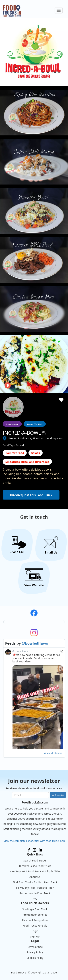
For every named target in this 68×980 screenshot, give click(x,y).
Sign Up (35, 936)
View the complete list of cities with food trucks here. (35, 841)
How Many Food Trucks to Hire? (35, 888)
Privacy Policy (35, 952)
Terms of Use (35, 947)
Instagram (35, 850)
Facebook (29, 850)
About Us (35, 877)
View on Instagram (53, 753)
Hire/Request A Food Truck (35, 866)
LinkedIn (40, 850)
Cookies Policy (35, 958)
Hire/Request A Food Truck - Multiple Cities (35, 871)
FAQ (35, 899)
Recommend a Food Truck (35, 893)
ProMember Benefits (35, 915)
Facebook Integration (35, 920)
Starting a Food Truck (35, 909)
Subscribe (60, 795)
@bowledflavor (35, 643)
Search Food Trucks (35, 860)
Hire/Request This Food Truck (31, 495)
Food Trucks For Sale (35, 926)
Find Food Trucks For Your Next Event (35, 882)
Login (35, 931)
